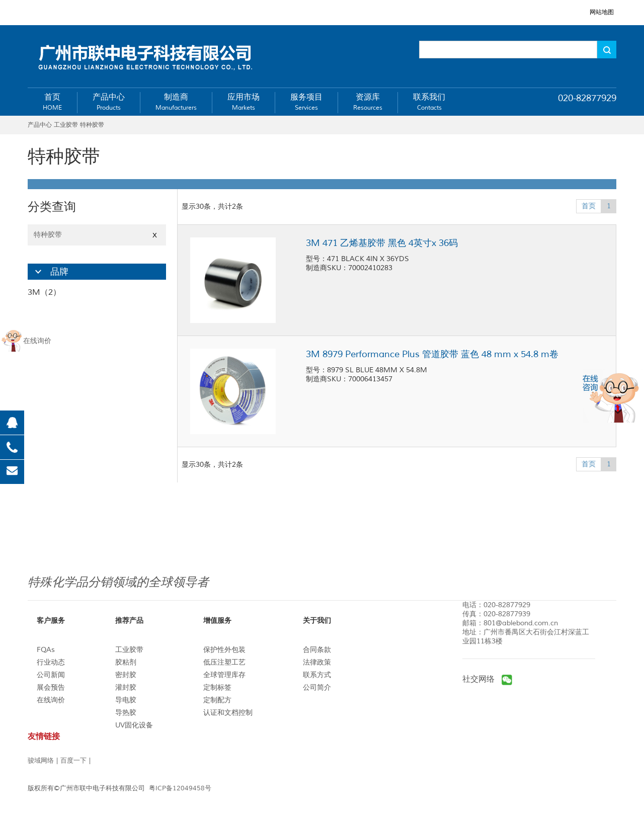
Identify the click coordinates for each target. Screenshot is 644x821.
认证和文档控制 (228, 713)
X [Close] (155, 235)
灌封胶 (126, 687)
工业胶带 (129, 650)
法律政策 (317, 662)
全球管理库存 (224, 675)
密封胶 (126, 675)
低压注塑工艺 (224, 662)
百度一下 (73, 761)
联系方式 (317, 675)
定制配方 (217, 700)
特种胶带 (97, 235)
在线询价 (51, 700)
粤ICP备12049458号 (180, 788)
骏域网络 (41, 761)
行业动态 (51, 662)
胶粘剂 (126, 662)
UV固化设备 (134, 725)
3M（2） (44, 292)
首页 (589, 206)
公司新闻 (51, 675)
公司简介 (317, 687)
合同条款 (317, 650)
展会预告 (51, 687)
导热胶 (126, 713)
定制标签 (217, 687)
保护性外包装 (224, 650)
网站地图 (602, 12)
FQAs (46, 650)
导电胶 (126, 700)
